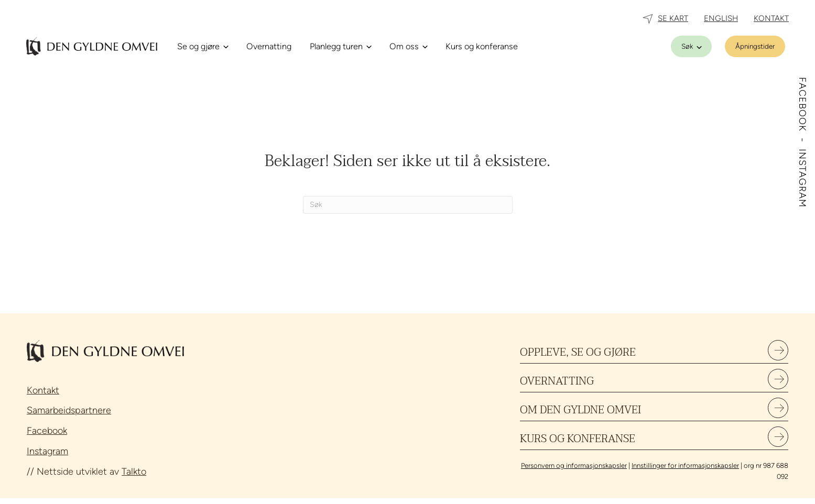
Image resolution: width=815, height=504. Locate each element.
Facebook (47, 431)
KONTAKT (771, 18)
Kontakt (43, 390)
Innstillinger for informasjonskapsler (685, 472)
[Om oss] (408, 47)
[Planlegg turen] (340, 47)
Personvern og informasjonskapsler (574, 472)
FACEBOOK (802, 106)
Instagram (47, 451)
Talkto (134, 472)
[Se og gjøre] (203, 47)
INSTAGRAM (802, 178)
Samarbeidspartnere (69, 410)
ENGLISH (721, 18)
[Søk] (691, 46)
